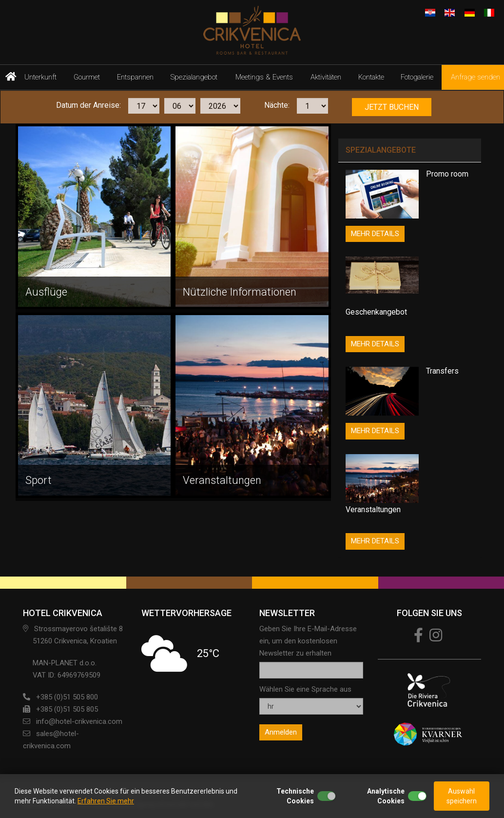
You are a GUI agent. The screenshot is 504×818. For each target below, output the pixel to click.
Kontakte (371, 77)
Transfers (442, 371)
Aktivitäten (326, 77)
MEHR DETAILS (375, 234)
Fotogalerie (417, 77)
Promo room (447, 174)
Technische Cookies (295, 796)
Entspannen (135, 77)
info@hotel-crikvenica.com (79, 721)
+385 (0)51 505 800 (67, 697)
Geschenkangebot (376, 312)
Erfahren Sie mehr (106, 801)
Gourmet (87, 77)
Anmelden (281, 732)
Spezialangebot (194, 77)
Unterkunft (40, 77)
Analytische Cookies (386, 796)
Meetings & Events (264, 77)
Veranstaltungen (373, 509)
